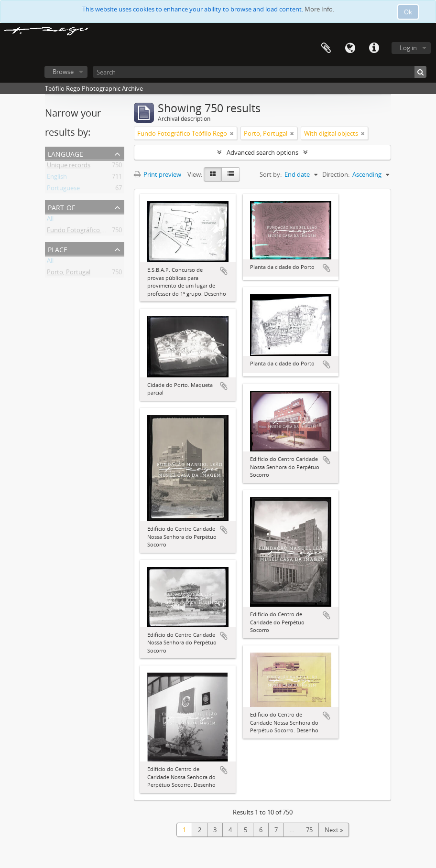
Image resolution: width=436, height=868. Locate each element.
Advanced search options (262, 152)
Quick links (374, 48)
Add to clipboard (224, 271)
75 (309, 830)
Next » (334, 830)
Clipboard (326, 48)
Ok (408, 12)
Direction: (336, 174)
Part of (61, 207)
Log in (408, 48)
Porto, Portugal (69, 274)
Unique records (69, 167)
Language (350, 48)
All (50, 220)
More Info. (319, 9)
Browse (63, 72)
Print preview (158, 174)
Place (58, 249)
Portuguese (63, 190)
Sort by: (271, 174)
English (57, 178)
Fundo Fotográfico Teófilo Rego (92, 232)
